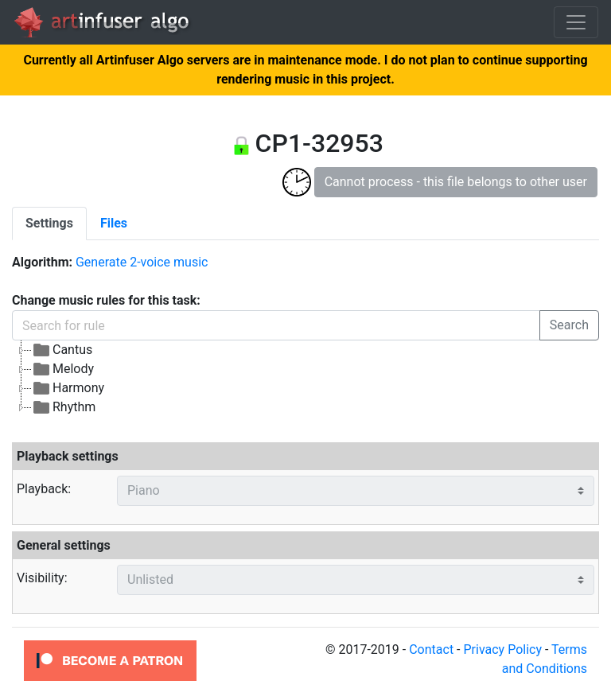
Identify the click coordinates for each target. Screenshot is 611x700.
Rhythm (64, 407)
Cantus (62, 350)
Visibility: (42, 578)
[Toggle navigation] (576, 22)
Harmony (68, 388)
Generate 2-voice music (142, 262)
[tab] (49, 224)
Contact (431, 649)
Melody (63, 369)
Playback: (44, 489)
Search (569, 325)
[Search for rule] (276, 325)
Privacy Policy (502, 649)
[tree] (305, 379)
